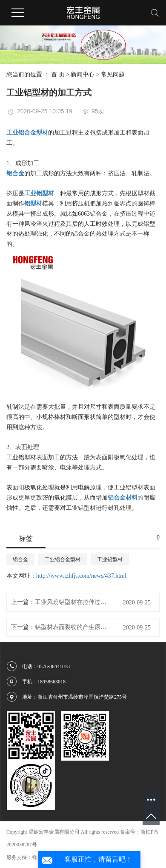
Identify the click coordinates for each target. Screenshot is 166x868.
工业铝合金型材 (63, 559)
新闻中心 (83, 74)
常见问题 (113, 74)
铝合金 (20, 559)
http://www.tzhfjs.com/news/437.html (81, 576)
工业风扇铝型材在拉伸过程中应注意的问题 (71, 602)
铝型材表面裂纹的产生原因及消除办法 (71, 627)
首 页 (58, 74)
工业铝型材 (110, 559)
